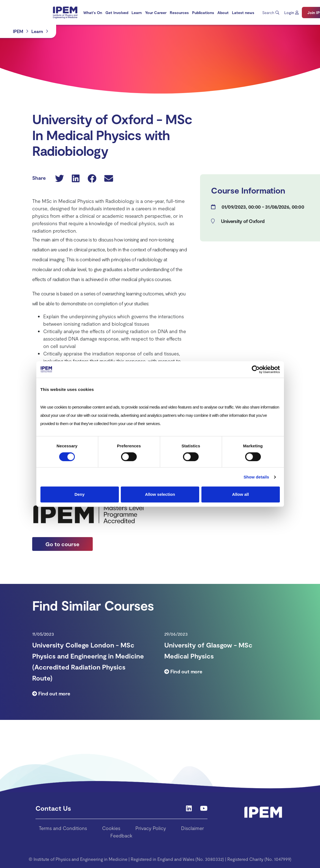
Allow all (241, 494)
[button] (291, 13)
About (223, 13)
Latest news (243, 13)
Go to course (62, 544)
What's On (93, 13)
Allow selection (160, 494)
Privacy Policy (151, 828)
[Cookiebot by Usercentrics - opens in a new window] (256, 369)
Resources (179, 13)
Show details (256, 477)
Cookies (111, 828)
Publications (203, 13)
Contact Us (53, 808)
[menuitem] (93, 13)
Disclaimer (192, 828)
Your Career (156, 13)
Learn (137, 13)
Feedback (121, 836)
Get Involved (117, 13)
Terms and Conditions (63, 828)
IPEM (18, 31)
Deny (80, 494)
